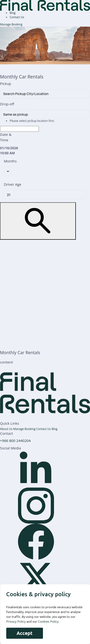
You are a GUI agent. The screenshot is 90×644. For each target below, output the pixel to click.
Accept (25, 633)
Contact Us (17, 17)
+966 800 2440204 (15, 441)
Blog (13, 13)
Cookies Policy (48, 621)
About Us (7, 429)
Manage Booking (11, 24)
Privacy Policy (16, 621)
